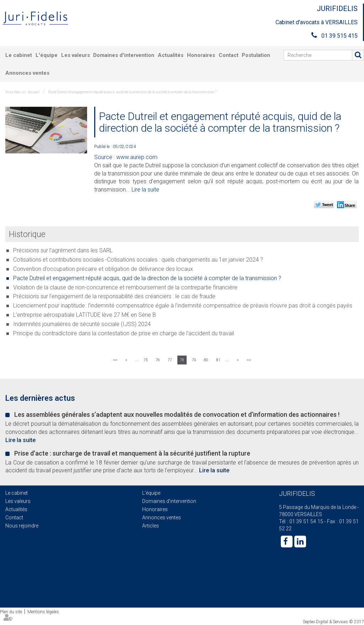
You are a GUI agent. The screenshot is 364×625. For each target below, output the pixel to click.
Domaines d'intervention (124, 55)
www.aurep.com (137, 157)
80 (206, 360)
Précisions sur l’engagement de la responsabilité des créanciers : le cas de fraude (114, 296)
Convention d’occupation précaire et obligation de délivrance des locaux (103, 269)
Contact (229, 55)
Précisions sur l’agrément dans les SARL (63, 250)
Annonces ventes (27, 73)
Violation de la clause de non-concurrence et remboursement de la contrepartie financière (125, 287)
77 (170, 360)
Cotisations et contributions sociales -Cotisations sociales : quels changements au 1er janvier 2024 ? (138, 260)
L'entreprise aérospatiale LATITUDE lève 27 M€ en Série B (85, 315)
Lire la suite (145, 190)
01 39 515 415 (339, 36)
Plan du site (11, 612)
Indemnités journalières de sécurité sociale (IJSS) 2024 (82, 324)
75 (146, 360)
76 (158, 360)
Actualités (171, 55)
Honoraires (201, 55)
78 (182, 360)
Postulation (256, 55)
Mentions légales (43, 612)
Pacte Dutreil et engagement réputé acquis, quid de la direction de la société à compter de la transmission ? (132, 92)
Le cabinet (19, 55)
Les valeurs (76, 55)
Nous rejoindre (22, 526)
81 (218, 360)
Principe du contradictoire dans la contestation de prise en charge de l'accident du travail (124, 333)
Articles (151, 526)
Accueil (34, 92)
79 (194, 360)
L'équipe (47, 55)
